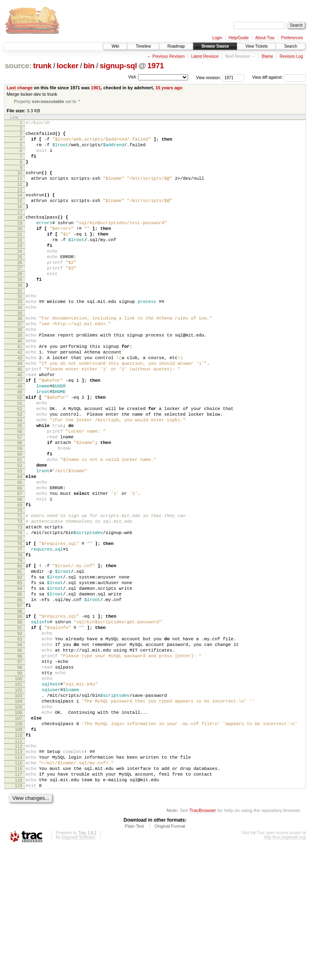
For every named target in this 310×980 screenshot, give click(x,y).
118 (19, 909)
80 (20, 652)
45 (20, 416)
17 (20, 229)
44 (20, 409)
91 (20, 726)
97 (20, 767)
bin (89, 66)
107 (19, 835)
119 (19, 916)
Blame (267, 56)
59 (20, 512)
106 (19, 829)
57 (20, 498)
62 (20, 533)
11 (20, 189)
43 (20, 402)
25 (20, 282)
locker (67, 66)
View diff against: (279, 77)
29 (20, 309)
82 (20, 665)
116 (19, 896)
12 (20, 196)
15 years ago (169, 88)
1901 (96, 88)
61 (20, 526)
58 (20, 505)
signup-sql (118, 66)
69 (20, 581)
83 (20, 672)
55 (20, 485)
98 (20, 774)
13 (20, 203)
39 (20, 375)
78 (20, 639)
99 (20, 780)
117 (19, 902)
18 (20, 234)
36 (20, 354)
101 (19, 794)
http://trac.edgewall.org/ (285, 969)
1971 (156, 66)
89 (20, 712)
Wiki (115, 46)
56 (20, 492)
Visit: (132, 77)
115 (19, 889)
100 (19, 787)
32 (20, 328)
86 (20, 693)
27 (20, 296)
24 (20, 275)
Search (291, 46)
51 (20, 457)
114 (19, 882)
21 (20, 254)
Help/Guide (239, 38)
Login (217, 38)
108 (19, 842)
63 (20, 540)
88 (20, 707)
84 (20, 679)
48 (20, 437)
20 (20, 248)
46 (20, 423)
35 (20, 349)
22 (20, 261)
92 (20, 732)
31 (20, 323)
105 (19, 822)
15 (20, 215)
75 (20, 620)
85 (20, 686)
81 (20, 658)
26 (20, 289)
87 (20, 700)
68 (20, 574)
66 (20, 560)
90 (20, 719)
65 (20, 553)
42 (20, 395)
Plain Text (134, 958)
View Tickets (257, 46)
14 (20, 208)
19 (20, 241)
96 (20, 760)
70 (20, 588)
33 (20, 335)
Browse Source (215, 46)
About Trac (265, 38)
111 (19, 863)
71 (20, 593)
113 (19, 875)
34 (20, 342)
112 (19, 868)
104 (19, 815)
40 (20, 382)
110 (19, 856)
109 (19, 849)
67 (20, 567)
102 (19, 801)
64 (20, 547)
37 (20, 361)
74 (20, 614)
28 (20, 303)
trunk (42, 66)
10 (20, 182)
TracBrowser (203, 942)
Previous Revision (168, 56)
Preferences (292, 38)
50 (20, 450)
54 (20, 478)
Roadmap (176, 46)
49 (20, 444)
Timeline (143, 46)
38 (20, 368)
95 (20, 753)
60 (20, 519)
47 (20, 430)
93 (20, 739)
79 (20, 646)
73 (20, 607)
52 (20, 464)
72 (20, 600)
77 (20, 633)
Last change (20, 88)
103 (19, 808)
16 (20, 222)
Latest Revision (205, 56)
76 (20, 626)
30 (20, 316)
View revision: (209, 77)
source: (18, 66)
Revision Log (291, 56)
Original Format (170, 958)
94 (20, 746)
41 (20, 389)
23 (20, 268)
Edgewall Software (78, 969)
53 (20, 471)
